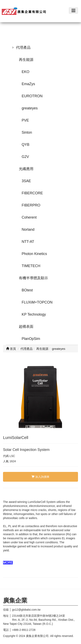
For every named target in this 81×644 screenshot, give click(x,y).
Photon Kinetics (34, 254)
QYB (26, 145)
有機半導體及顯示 (33, 278)
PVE (25, 120)
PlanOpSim (31, 339)
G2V (25, 157)
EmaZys (28, 84)
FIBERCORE (32, 193)
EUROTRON (32, 96)
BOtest (27, 290)
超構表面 (26, 327)
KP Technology (34, 314)
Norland (28, 229)
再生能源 (26, 60)
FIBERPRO (31, 205)
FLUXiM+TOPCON (37, 302)
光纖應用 (26, 169)
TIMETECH (31, 266)
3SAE (26, 181)
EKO (26, 72)
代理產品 (23, 48)
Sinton (27, 132)
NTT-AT (28, 242)
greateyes (30, 108)
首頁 (11, 349)
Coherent (29, 217)
